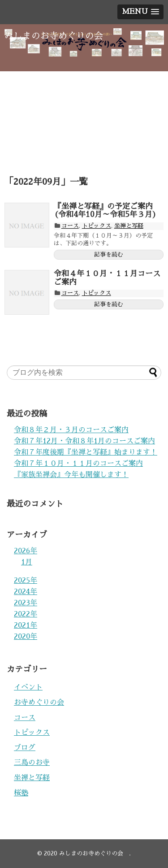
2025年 (26, 581)
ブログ (25, 748)
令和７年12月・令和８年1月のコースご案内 (84, 441)
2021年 (26, 625)
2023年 (26, 603)
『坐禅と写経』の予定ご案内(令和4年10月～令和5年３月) (105, 211)
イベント (28, 687)
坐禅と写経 (129, 226)
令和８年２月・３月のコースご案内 (71, 430)
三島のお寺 (32, 763)
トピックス (97, 226)
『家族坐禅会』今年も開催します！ (71, 475)
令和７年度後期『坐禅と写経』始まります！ (86, 452)
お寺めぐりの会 (39, 703)
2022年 (26, 614)
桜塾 (21, 793)
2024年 (26, 592)
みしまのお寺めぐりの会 (58, 36)
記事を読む (109, 254)
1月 (27, 562)
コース (70, 226)
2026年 (26, 551)
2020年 (26, 637)
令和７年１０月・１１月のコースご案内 (78, 464)
